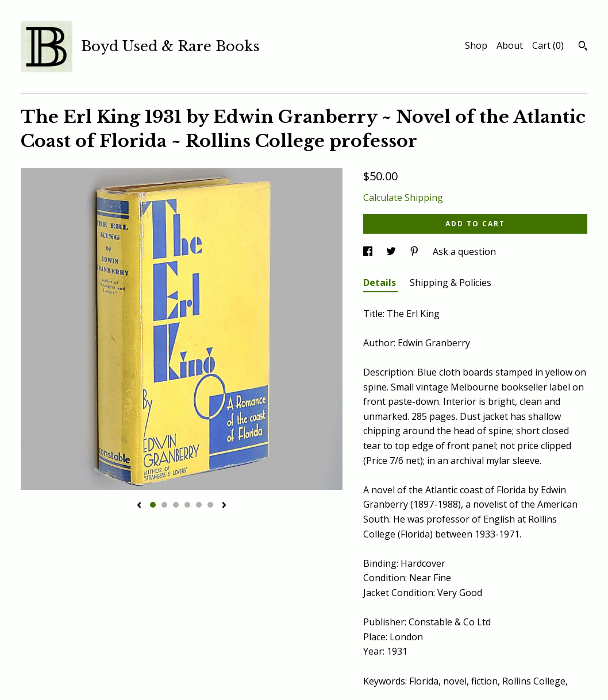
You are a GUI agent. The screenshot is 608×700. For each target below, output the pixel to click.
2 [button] (164, 505)
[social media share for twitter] (392, 252)
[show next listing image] (224, 506)
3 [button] (176, 505)
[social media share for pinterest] (415, 252)
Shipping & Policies (451, 283)
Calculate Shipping (403, 198)
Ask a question (464, 252)
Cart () (548, 45)
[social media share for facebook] (369, 252)
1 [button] (153, 505)
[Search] (583, 47)
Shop (476, 45)
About (510, 45)
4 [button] (187, 505)
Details (381, 283)
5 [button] (199, 505)
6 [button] (210, 505)
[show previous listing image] (139, 506)
